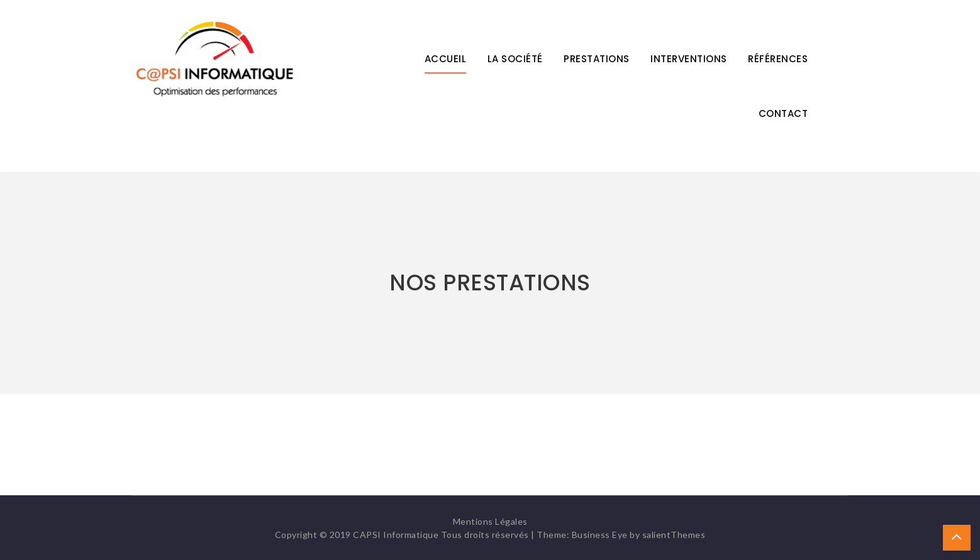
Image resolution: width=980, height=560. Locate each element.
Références (778, 59)
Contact (783, 113)
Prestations (597, 59)
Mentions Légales (490, 521)
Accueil (446, 59)
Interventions (689, 59)
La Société (515, 59)
